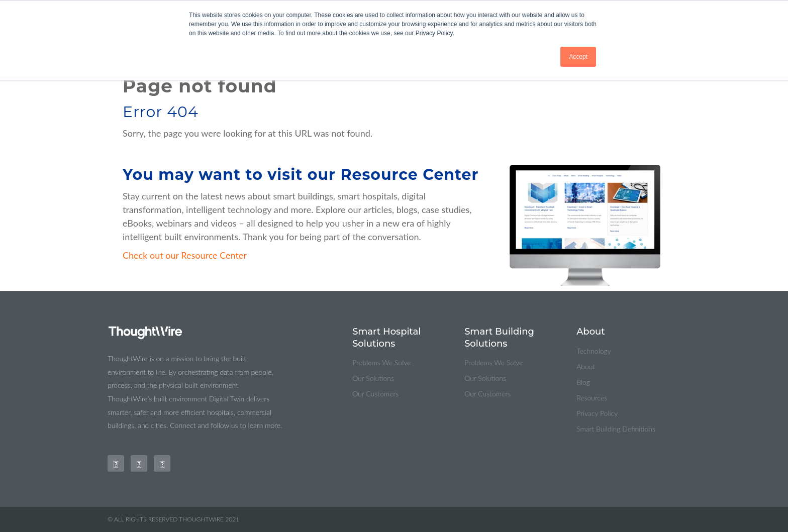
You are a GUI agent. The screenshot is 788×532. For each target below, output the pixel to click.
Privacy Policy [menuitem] (597, 413)
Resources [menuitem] (592, 398)
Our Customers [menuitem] (375, 394)
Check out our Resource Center (185, 255)
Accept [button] (578, 57)
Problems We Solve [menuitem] (381, 362)
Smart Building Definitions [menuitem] (616, 429)
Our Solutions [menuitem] (373, 378)
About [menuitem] (586, 366)
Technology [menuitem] (594, 351)
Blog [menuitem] (583, 382)
